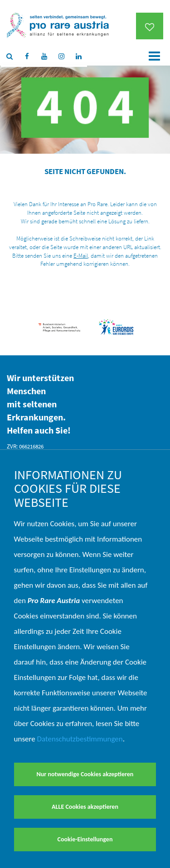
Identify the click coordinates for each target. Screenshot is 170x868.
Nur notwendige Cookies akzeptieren (85, 774)
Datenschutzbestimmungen (80, 739)
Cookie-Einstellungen (85, 839)
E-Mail (81, 256)
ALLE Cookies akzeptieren (85, 807)
